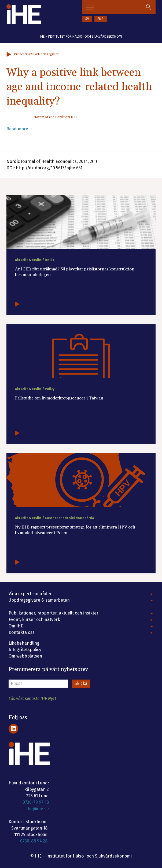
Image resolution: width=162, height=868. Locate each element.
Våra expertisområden (31, 594)
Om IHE (16, 626)
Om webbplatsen (25, 656)
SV (87, 19)
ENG (101, 19)
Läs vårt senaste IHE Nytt (32, 699)
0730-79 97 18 (36, 802)
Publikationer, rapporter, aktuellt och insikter (54, 613)
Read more (17, 129)
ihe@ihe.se (38, 809)
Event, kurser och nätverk (34, 619)
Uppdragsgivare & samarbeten (39, 600)
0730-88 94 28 (34, 841)
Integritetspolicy (25, 650)
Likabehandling (24, 643)
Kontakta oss (22, 632)
